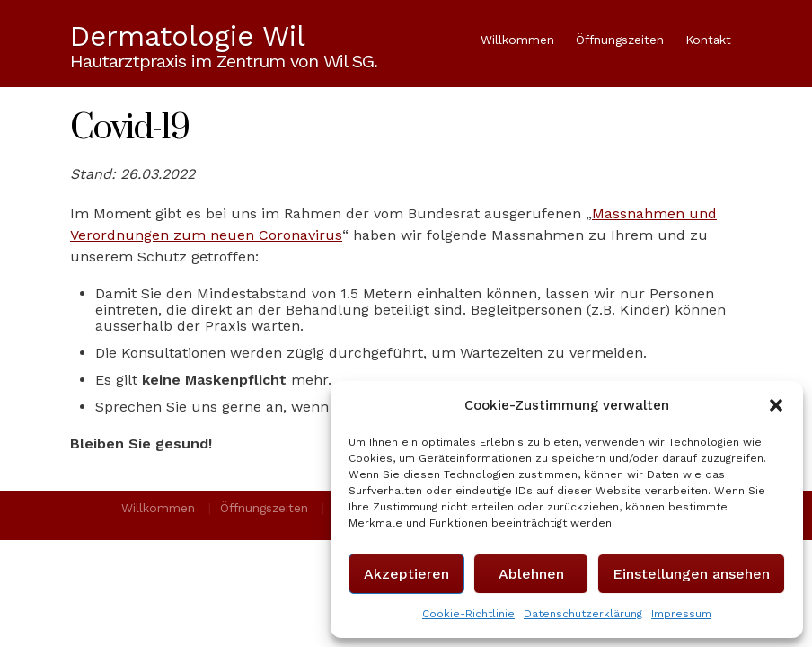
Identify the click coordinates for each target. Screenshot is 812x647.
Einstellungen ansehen (691, 574)
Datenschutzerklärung (583, 614)
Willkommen (517, 40)
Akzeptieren (406, 574)
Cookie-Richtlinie (468, 614)
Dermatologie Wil (188, 37)
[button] (776, 405)
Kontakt (708, 40)
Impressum (681, 614)
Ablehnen (531, 574)
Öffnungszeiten (620, 40)
